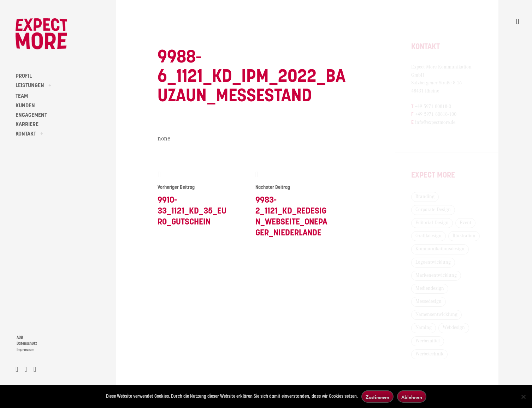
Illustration (464, 236)
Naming (424, 328)
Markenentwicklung (436, 275)
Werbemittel (428, 341)
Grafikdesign (428, 236)
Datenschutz (27, 344)
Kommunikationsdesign (440, 249)
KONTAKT (26, 134)
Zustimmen (377, 397)
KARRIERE (27, 124)
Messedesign (428, 301)
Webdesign (454, 328)
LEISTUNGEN (30, 85)
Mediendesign (430, 288)
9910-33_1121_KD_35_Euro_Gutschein (194, 198)
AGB (20, 338)
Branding (425, 197)
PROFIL (24, 76)
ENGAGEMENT (31, 115)
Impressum (25, 350)
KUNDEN (25, 106)
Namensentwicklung (436, 314)
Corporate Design (433, 210)
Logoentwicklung (433, 262)
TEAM (22, 96)
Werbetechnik (429, 354)
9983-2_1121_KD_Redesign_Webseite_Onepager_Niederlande (292, 204)
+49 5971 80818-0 (433, 107)
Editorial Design (432, 223)
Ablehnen (412, 397)
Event (465, 223)
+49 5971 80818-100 (436, 114)
